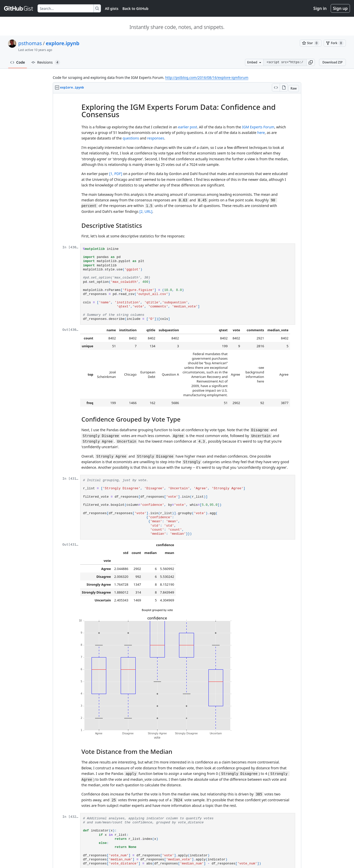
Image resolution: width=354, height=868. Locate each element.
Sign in (320, 8)
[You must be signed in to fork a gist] (335, 43)
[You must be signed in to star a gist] (311, 43)
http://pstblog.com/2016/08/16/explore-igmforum (207, 77)
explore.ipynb (63, 43)
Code (18, 62)
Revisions (46, 62)
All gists (112, 8)
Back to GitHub (135, 8)
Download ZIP (332, 62)
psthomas (30, 43)
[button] (311, 62)
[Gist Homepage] (19, 8)
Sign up (340, 8)
